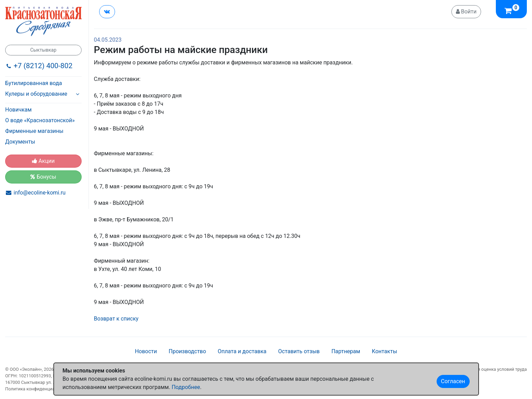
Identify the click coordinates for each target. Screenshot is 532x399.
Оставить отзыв (299, 351)
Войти (466, 12)
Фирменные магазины (34, 131)
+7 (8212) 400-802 (43, 66)
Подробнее (186, 387)
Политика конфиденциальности (38, 389)
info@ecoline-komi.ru (40, 193)
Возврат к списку (116, 319)
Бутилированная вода (34, 83)
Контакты (384, 351)
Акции (43, 161)
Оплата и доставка (242, 351)
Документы (20, 142)
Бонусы (43, 177)
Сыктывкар (43, 50)
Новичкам (18, 110)
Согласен (453, 381)
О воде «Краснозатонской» (40, 120)
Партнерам (346, 351)
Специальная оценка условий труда (490, 369)
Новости (146, 351)
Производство (187, 351)
